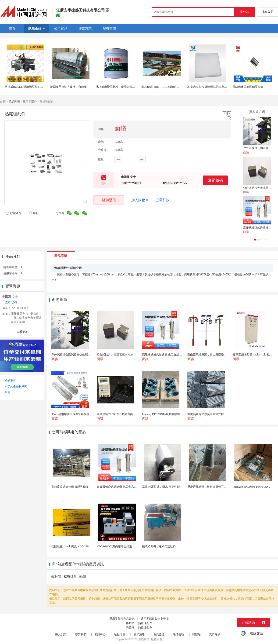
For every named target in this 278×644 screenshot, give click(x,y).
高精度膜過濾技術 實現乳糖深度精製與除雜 (78, 487)
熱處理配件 (145, 623)
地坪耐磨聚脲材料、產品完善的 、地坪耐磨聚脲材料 (128, 87)
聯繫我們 (81, 634)
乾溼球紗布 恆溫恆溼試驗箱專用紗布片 (211, 87)
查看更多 (22, 332)
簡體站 (196, 634)
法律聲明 (178, 634)
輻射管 (56, 577)
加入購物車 (140, 200)
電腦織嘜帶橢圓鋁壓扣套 (248, 87)
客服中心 (100, 634)
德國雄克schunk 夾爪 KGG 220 (70, 546)
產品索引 (10, 380)
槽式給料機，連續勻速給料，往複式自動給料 (170, 546)
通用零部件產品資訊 (122, 619)
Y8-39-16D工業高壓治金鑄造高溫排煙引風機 (124, 546)
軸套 (83, 577)
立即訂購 (163, 200)
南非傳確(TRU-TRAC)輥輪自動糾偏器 (165, 87)
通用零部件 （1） (14, 273)
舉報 (34, 213)
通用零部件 (30, 102)
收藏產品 (13, 213)
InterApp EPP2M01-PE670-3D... (251, 487)
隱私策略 (139, 634)
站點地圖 (120, 634)
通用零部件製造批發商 (155, 619)
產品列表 (14, 102)
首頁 (3, 102)
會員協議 (159, 634)
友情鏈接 (215, 634)
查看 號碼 (215, 180)
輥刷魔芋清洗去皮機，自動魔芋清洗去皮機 (77, 87)
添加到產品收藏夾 (16, 386)
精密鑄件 (70, 577)
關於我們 (61, 634)
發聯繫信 (109, 200)
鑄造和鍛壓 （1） (14, 267)
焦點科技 (144, 639)
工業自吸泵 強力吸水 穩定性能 (161, 487)
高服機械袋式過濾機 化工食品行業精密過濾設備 (127, 487)
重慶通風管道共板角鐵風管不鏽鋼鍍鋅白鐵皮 (215, 487)
